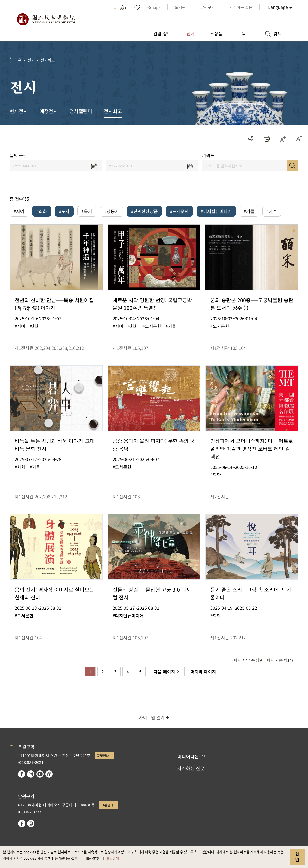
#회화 (42, 211)
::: (114, 7)
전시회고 (48, 60)
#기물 (249, 211)
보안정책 (113, 858)
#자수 (272, 211)
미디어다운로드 (192, 757)
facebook (22, 774)
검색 (293, 166)
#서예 (19, 211)
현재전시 (19, 111)
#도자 (64, 211)
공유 (251, 139)
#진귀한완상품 (144, 211)
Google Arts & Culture (49, 774)
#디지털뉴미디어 (216, 211)
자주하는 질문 (191, 768)
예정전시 (49, 111)
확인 (297, 857)
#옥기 (87, 211)
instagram (31, 774)
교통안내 (103, 755)
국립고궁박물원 (46, 19)
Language (278, 7)
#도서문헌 (179, 211)
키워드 (208, 155)
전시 (31, 60)
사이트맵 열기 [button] (152, 717)
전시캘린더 (81, 111)
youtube (40, 774)
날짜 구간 (18, 155)
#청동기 (112, 211)
